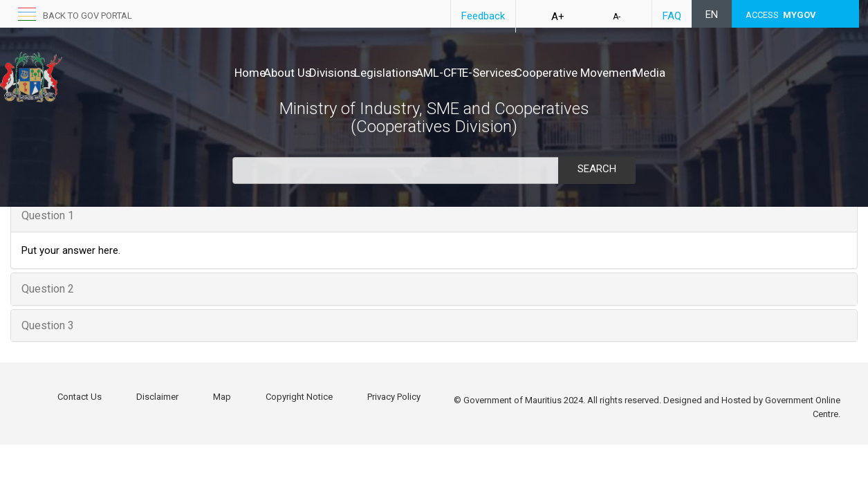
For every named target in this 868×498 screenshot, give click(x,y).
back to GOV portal (87, 16)
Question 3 (48, 325)
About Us (302, 73)
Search (597, 169)
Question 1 (48, 215)
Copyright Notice (299, 397)
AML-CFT (498, 73)
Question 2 (48, 289)
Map (222, 397)
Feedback (483, 16)
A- (617, 17)
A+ (558, 17)
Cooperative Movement (662, 73)
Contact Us (80, 397)
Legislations (430, 73)
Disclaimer (157, 397)
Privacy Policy (394, 397)
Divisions (362, 73)
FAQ (672, 16)
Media (751, 73)
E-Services (562, 73)
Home (250, 73)
